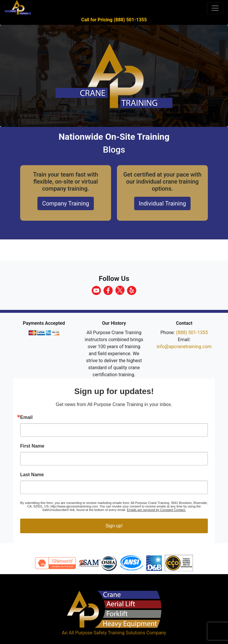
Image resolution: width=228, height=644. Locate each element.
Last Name (32, 475)
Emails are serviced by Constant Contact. (156, 510)
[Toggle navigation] (215, 8)
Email (26, 417)
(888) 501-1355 (192, 333)
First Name (32, 446)
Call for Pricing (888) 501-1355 (114, 20)
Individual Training (162, 203)
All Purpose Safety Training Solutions (107, 633)
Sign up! (114, 526)
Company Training (66, 203)
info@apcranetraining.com (184, 347)
